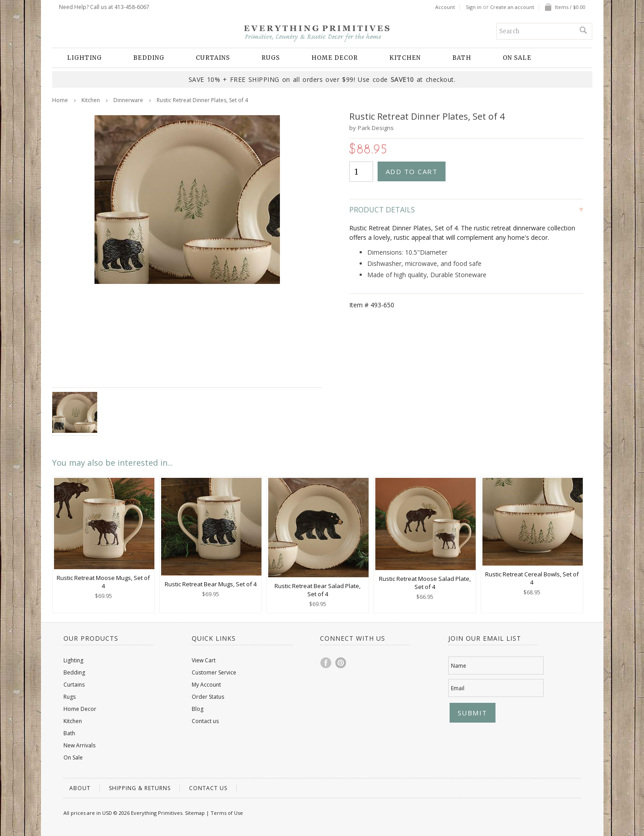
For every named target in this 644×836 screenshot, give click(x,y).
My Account (206, 685)
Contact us (205, 721)
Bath (462, 58)
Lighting (84, 58)
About (80, 788)
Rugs (271, 58)
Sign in (474, 7)
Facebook (326, 663)
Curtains (213, 58)
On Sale (517, 58)
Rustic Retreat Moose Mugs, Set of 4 (103, 582)
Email (458, 688)
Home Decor (335, 58)
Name (459, 666)
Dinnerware (128, 100)
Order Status (208, 697)
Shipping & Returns (140, 788)
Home (60, 100)
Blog (198, 709)
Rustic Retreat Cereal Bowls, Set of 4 (532, 578)
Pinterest (341, 663)
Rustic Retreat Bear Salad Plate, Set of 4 (317, 590)
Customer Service (214, 672)
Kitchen (405, 58)
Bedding (149, 58)
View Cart (204, 660)
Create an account (512, 7)
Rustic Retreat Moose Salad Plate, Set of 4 (425, 583)
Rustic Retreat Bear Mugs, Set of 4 (211, 584)
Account (445, 7)
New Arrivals (79, 745)
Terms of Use (227, 813)
